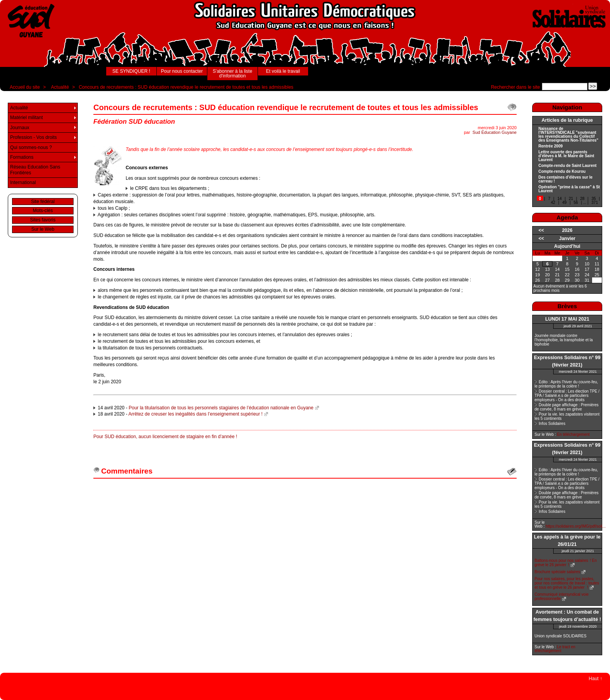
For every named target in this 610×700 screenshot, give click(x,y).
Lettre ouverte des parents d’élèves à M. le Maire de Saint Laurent (566, 156)
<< (541, 230)
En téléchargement (573, 434)
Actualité (60, 87)
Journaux (20, 128)
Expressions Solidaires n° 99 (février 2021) (567, 361)
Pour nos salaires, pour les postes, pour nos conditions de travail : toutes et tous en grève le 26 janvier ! (567, 583)
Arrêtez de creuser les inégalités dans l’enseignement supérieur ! (195, 414)
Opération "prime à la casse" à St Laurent (569, 189)
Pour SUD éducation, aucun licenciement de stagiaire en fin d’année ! (165, 437)
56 (576, 203)
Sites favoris (43, 220)
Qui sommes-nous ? (31, 147)
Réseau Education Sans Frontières (35, 170)
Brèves (567, 306)
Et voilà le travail (283, 71)
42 (553, 203)
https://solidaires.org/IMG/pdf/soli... (576, 526)
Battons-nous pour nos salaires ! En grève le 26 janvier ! (566, 563)
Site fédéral (43, 202)
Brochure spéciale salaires (557, 572)
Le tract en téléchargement (555, 649)
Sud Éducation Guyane (495, 132)
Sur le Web (43, 229)
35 (593, 199)
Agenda (567, 217)
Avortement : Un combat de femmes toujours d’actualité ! (567, 616)
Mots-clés (43, 211)
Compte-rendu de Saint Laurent (567, 166)
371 (595, 203)
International (23, 182)
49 (564, 203)
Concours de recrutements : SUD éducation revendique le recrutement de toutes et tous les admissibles (186, 87)
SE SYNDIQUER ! (131, 71)
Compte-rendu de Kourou (562, 172)
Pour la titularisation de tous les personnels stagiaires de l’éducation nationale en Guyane (221, 408)
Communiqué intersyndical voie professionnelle (562, 596)
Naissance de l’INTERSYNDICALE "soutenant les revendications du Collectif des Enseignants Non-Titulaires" (568, 135)
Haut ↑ (595, 679)
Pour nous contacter (182, 71)
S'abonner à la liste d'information (233, 74)
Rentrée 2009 (550, 146)
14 (560, 199)
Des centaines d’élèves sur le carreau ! (565, 179)
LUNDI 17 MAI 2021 (567, 319)
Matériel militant (26, 118)
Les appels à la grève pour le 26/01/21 (567, 541)
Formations (22, 157)
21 (571, 199)
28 (582, 199)
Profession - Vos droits (33, 137)
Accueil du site (25, 87)
